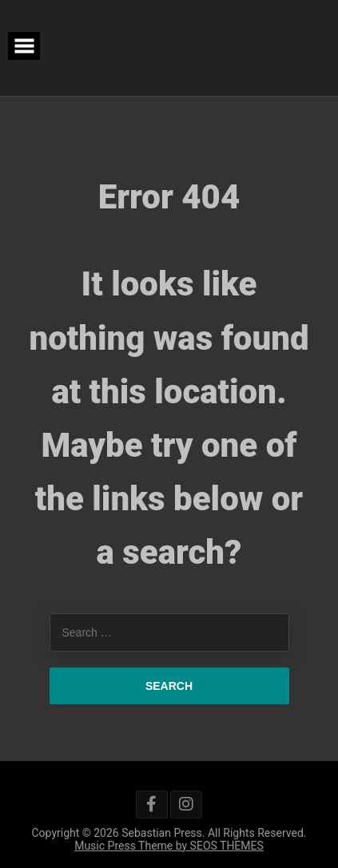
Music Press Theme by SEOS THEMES (169, 846)
